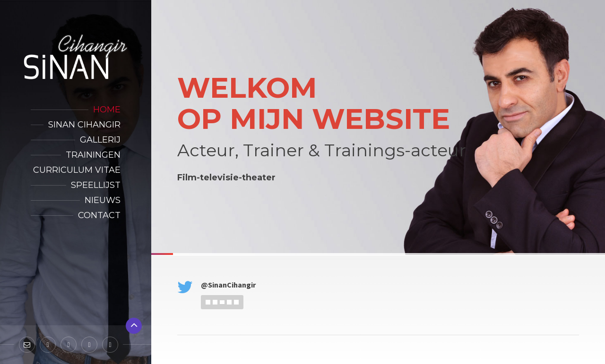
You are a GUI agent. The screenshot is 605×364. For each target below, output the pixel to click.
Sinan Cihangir (84, 125)
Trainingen (93, 155)
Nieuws (103, 200)
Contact (99, 215)
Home (107, 110)
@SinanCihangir (228, 285)
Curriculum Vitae (77, 170)
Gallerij (100, 140)
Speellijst (96, 185)
